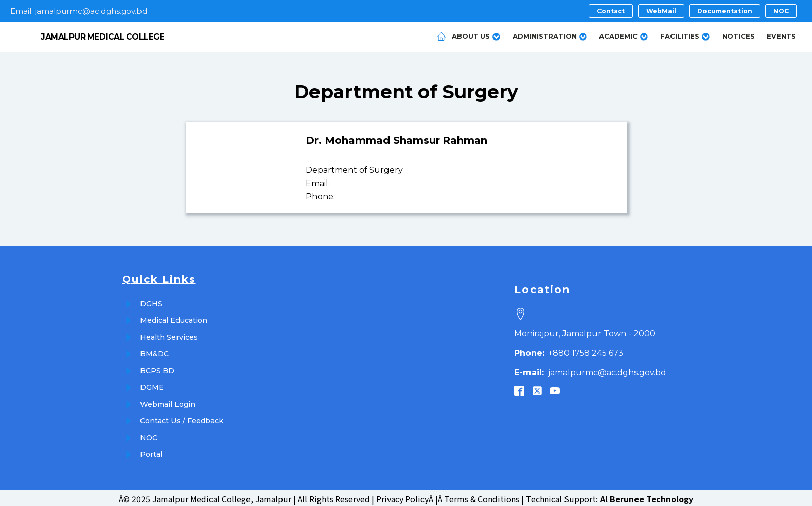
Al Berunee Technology (647, 497)
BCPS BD (157, 369)
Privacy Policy (402, 497)
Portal (151, 452)
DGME (152, 385)
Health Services (169, 335)
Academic (624, 35)
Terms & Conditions (482, 497)
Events (781, 35)
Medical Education (174, 318)
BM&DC (154, 352)
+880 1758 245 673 (569, 351)
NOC (149, 436)
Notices (738, 35)
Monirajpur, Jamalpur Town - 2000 (585, 331)
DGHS (151, 302)
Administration (550, 35)
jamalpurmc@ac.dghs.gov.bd (590, 370)
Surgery (480, 90)
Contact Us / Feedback (182, 419)
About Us (476, 35)
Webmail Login (168, 402)
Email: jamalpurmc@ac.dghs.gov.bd (79, 11)
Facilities (685, 35)
